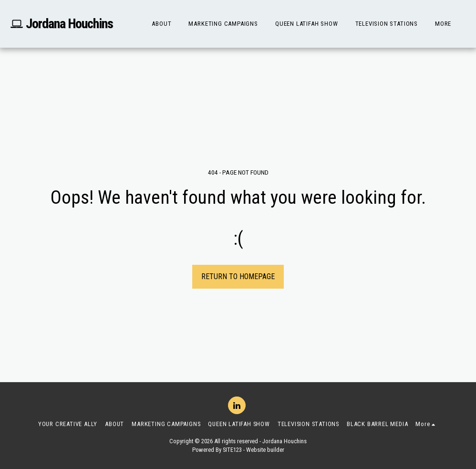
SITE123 (232, 450)
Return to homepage (238, 276)
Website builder (265, 450)
